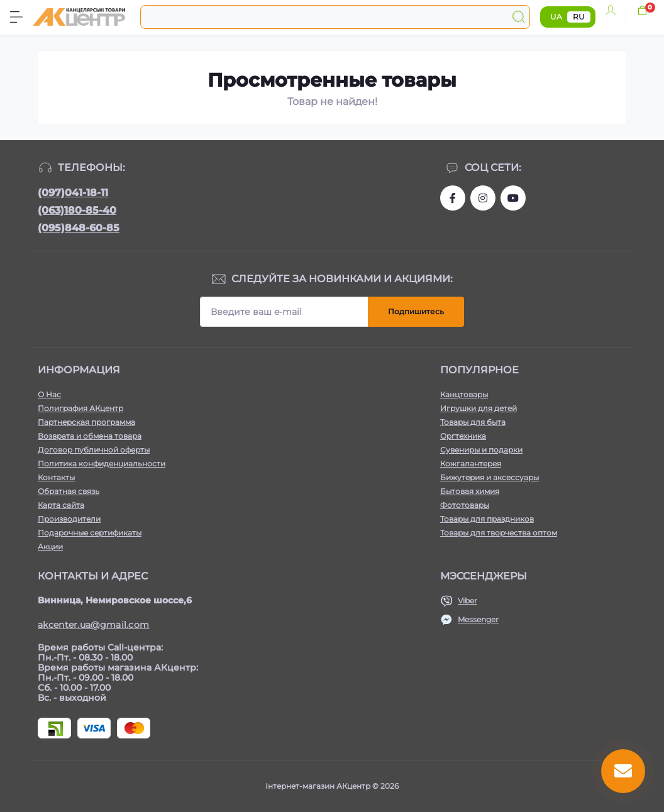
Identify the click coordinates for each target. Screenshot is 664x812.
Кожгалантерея (471, 464)
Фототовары (465, 505)
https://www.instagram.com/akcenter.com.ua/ (483, 198)
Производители (69, 519)
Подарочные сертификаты (90, 533)
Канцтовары (464, 394)
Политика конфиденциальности (102, 464)
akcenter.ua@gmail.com (93, 625)
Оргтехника (463, 436)
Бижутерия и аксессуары (490, 477)
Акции (50, 546)
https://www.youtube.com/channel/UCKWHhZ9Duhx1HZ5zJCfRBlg (513, 198)
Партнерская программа (86, 422)
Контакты (56, 477)
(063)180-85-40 (77, 210)
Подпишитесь (416, 311)
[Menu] (16, 17)
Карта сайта (61, 505)
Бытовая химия (470, 491)
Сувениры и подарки (481, 450)
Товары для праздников (487, 519)
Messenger (478, 619)
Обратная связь (69, 491)
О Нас (49, 394)
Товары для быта (473, 422)
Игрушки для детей (479, 408)
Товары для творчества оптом (499, 533)
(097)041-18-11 (73, 193)
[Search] (519, 17)
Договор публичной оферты (94, 450)
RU (579, 17)
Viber (468, 601)
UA (556, 17)
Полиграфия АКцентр (80, 408)
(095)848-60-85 (79, 228)
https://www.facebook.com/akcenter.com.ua (453, 198)
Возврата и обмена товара (90, 436)
